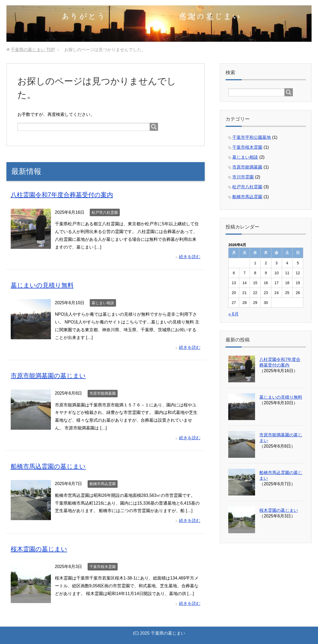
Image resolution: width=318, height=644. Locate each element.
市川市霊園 (243, 177)
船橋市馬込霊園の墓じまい (50, 466)
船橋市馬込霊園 (103, 483)
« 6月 (233, 314)
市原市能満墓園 (103, 393)
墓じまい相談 (103, 303)
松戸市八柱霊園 (105, 212)
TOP (33, 50)
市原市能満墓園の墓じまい (50, 375)
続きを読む (190, 257)
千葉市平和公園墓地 (252, 137)
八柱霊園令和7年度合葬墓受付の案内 (64, 195)
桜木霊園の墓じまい (40, 548)
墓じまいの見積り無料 (44, 285)
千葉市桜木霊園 (103, 566)
